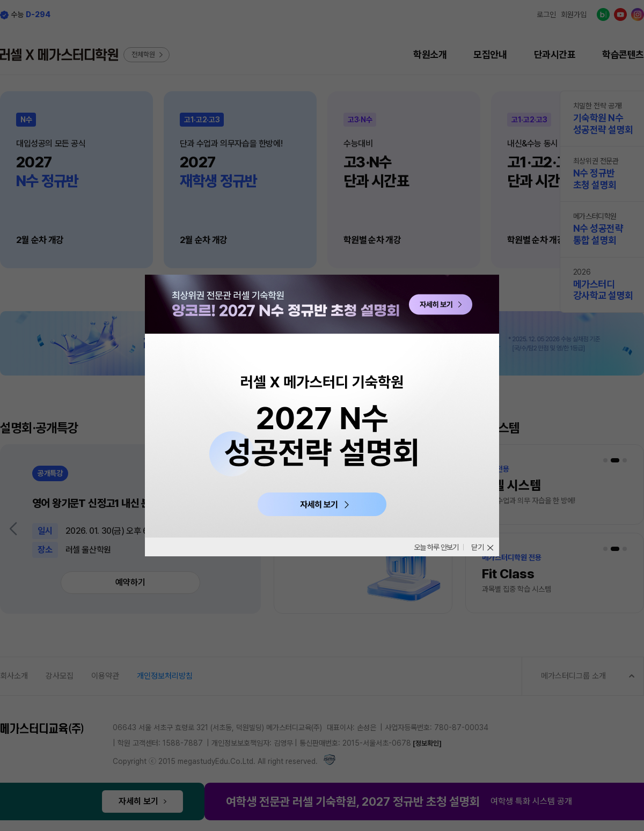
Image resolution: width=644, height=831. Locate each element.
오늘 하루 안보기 (432, 547)
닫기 (478, 547)
